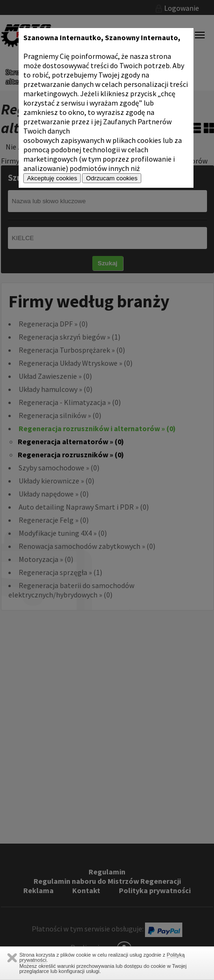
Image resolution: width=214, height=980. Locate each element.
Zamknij (12, 958)
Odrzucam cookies (111, 178)
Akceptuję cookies (52, 178)
